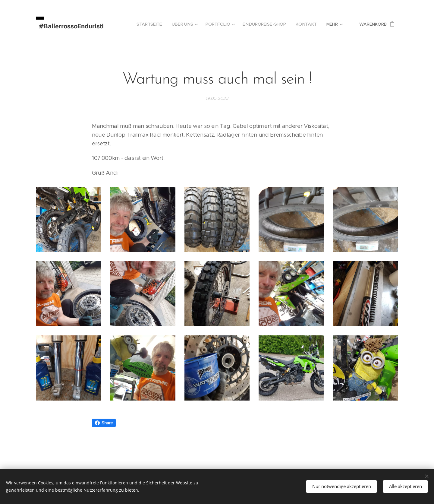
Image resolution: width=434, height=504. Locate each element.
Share (104, 423)
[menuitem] (151, 24)
